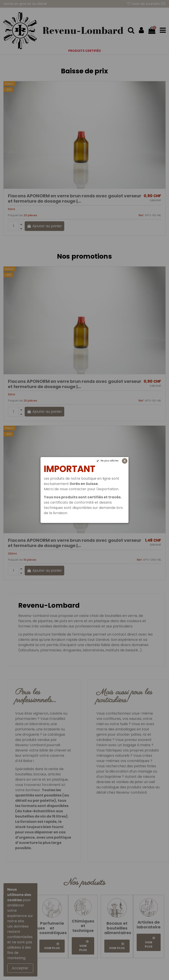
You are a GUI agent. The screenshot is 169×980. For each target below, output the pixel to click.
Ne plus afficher (110, 461)
